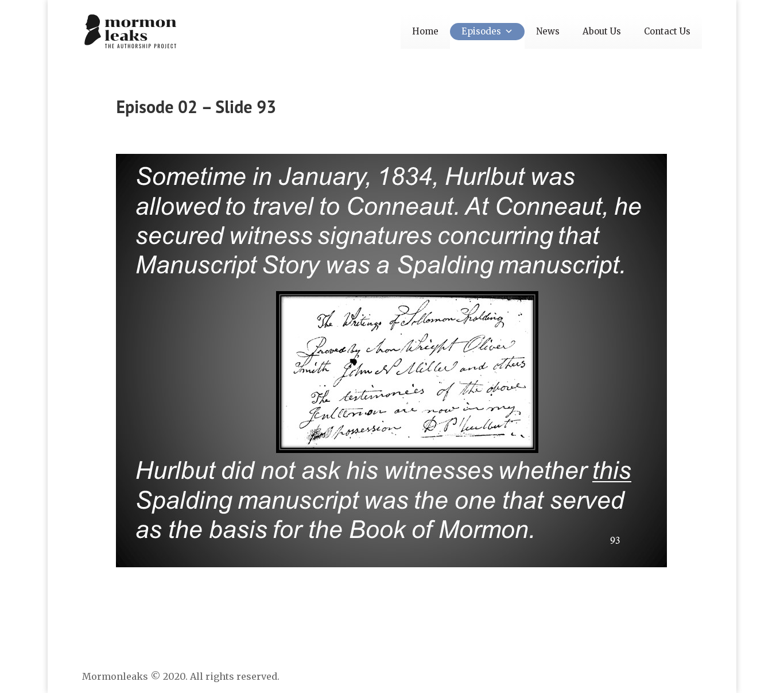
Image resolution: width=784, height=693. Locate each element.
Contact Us (667, 31)
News (548, 31)
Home (425, 31)
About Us (602, 31)
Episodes (487, 31)
